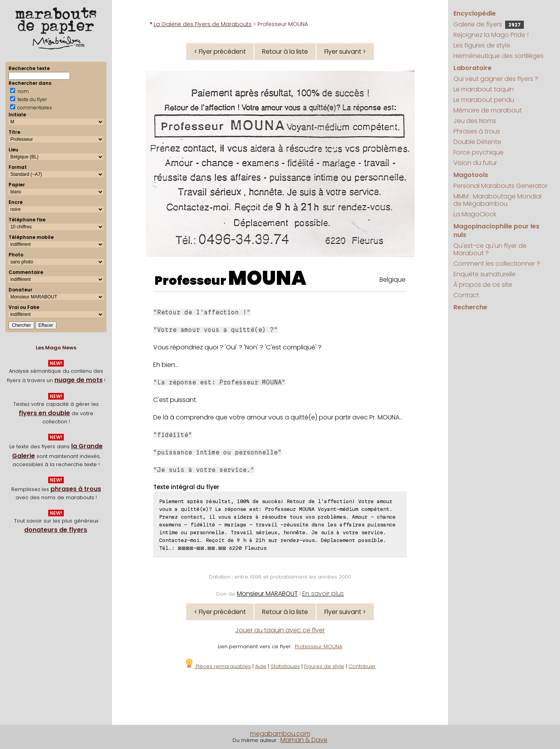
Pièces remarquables (218, 666)
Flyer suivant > (345, 52)
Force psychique (479, 152)
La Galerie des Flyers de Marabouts (203, 24)
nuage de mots (79, 380)
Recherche (470, 307)
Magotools (471, 175)
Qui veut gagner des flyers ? (496, 79)
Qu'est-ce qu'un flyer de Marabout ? (490, 249)
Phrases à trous (477, 131)
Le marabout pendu (484, 100)
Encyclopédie (475, 13)
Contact (466, 295)
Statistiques (285, 666)
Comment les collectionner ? (497, 264)
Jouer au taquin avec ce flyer (280, 630)
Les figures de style (482, 45)
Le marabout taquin (484, 89)
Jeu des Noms (475, 121)
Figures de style (324, 666)
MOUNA (267, 278)
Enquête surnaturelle (485, 274)
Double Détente (477, 142)
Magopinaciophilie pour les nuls (496, 231)
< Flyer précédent (220, 52)
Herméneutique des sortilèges (499, 56)
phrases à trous (76, 489)
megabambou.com (280, 734)
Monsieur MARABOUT (267, 594)
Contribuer (362, 666)
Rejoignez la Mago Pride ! (491, 35)
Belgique (393, 280)
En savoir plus (323, 594)
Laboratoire (472, 68)
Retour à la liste (285, 52)
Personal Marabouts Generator (500, 186)
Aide (261, 666)
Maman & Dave (304, 740)
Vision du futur (475, 163)
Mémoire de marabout (488, 110)
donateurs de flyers (56, 530)
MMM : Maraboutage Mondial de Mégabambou (497, 200)
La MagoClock (475, 214)
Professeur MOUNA (318, 646)
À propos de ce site (483, 285)
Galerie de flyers (489, 24)
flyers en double (44, 413)
